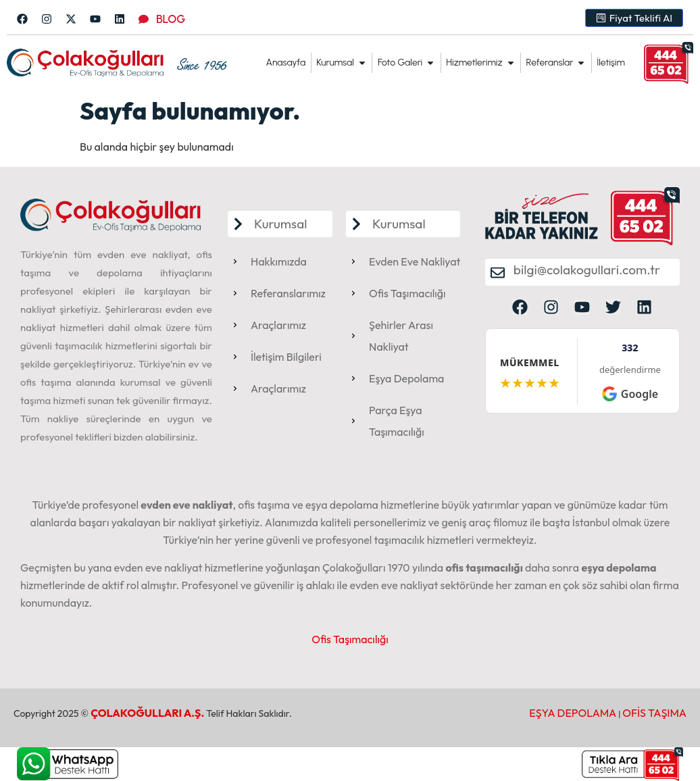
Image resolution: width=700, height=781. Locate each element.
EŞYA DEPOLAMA (573, 713)
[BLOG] (144, 19)
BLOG (171, 19)
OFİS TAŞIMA (654, 713)
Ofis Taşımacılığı (350, 639)
